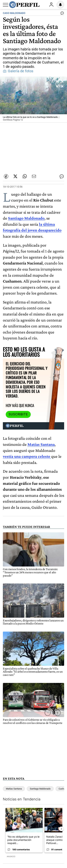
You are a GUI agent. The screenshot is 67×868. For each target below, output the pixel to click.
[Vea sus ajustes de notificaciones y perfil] (60, 5)
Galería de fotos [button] (18, 71)
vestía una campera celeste (27, 456)
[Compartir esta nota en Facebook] (6, 176)
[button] (33, 100)
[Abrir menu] (6, 5)
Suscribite (18, 414)
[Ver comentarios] (61, 14)
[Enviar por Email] (34, 176)
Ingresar (51, 5)
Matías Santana (41, 444)
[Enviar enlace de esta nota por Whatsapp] (25, 176)
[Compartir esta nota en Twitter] (15, 176)
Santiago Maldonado (26, 218)
